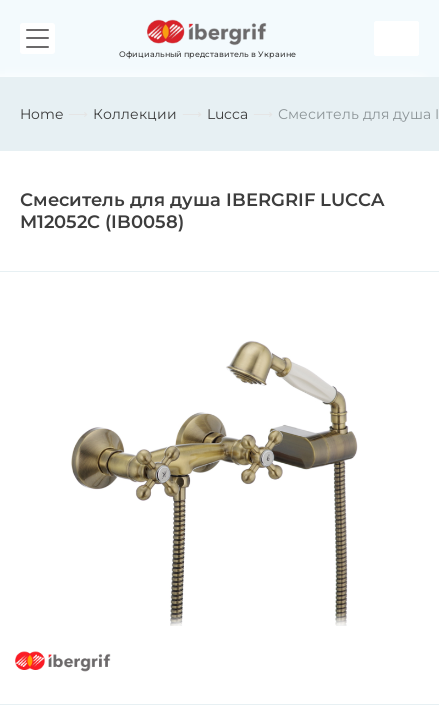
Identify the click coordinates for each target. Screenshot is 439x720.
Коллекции (135, 114)
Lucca (227, 114)
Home (41, 114)
